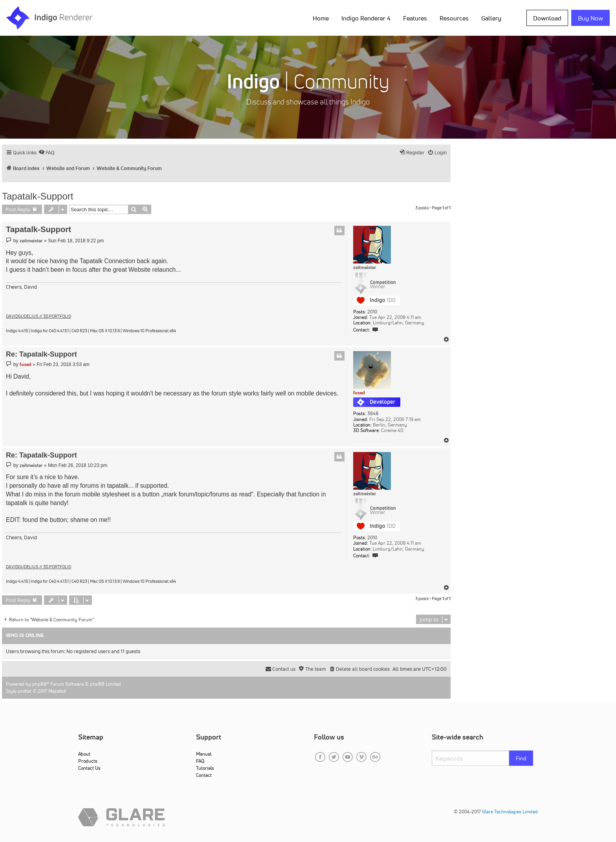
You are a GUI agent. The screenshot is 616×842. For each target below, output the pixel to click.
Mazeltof (57, 691)
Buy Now (590, 18)
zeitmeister (365, 267)
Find (521, 758)
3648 (373, 414)
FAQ (200, 761)
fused (359, 393)
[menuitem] (47, 153)
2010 (372, 312)
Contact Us (89, 768)
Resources (454, 18)
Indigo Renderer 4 (366, 18)
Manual (204, 754)
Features (415, 18)
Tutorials (205, 768)
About (84, 754)
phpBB (39, 684)
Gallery (491, 18)
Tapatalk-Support (38, 196)
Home (321, 18)
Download (547, 18)
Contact (204, 775)
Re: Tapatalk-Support (41, 354)
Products (88, 761)
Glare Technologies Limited (510, 812)
